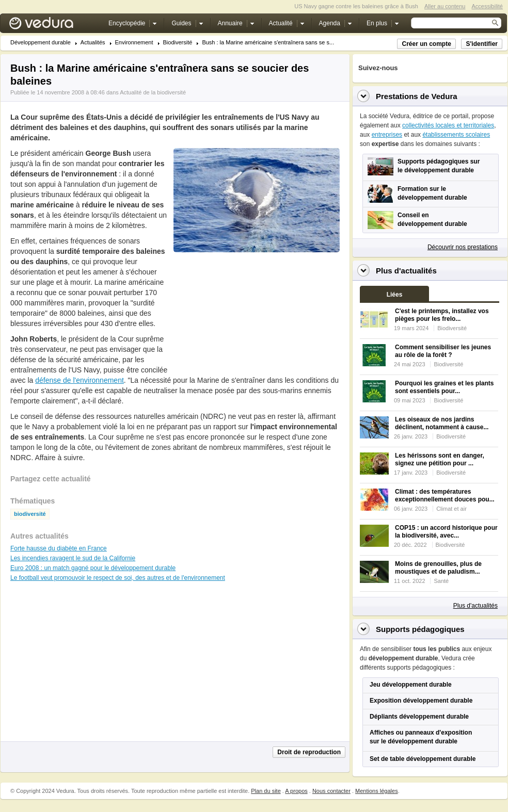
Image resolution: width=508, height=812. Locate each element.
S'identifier (482, 44)
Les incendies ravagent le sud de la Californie (73, 558)
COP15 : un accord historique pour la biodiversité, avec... (446, 532)
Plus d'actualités (475, 606)
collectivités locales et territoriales (448, 125)
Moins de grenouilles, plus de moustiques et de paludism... (438, 568)
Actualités (93, 43)
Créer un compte (426, 44)
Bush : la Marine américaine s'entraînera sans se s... (268, 43)
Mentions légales (377, 791)
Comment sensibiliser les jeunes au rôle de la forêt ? (443, 351)
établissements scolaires (456, 135)
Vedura (53, 26)
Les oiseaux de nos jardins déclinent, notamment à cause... (442, 423)
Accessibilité (487, 6)
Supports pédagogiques (420, 629)
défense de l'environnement (80, 380)
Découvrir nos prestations (463, 247)
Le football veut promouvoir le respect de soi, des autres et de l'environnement (118, 578)
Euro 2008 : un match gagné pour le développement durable (93, 568)
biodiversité (30, 514)
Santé (441, 581)
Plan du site (266, 791)
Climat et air (451, 509)
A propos (296, 791)
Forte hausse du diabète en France (59, 548)
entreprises (387, 135)
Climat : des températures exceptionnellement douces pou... (445, 496)
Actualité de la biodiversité (153, 92)
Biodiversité (178, 43)
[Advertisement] (235, 314)
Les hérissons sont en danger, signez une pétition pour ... (440, 459)
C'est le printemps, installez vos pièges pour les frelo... (442, 315)
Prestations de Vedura (417, 96)
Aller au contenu (445, 6)
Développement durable (41, 43)
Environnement (134, 43)
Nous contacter (331, 791)
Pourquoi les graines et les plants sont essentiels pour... (444, 387)
